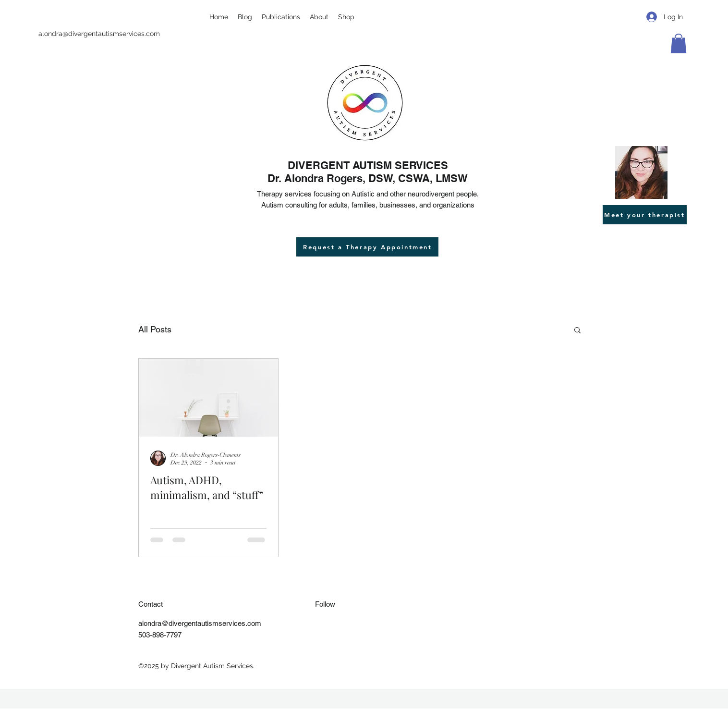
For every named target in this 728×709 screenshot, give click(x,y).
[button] (679, 43)
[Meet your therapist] (645, 215)
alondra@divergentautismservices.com (99, 34)
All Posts (155, 329)
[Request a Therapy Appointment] (367, 247)
